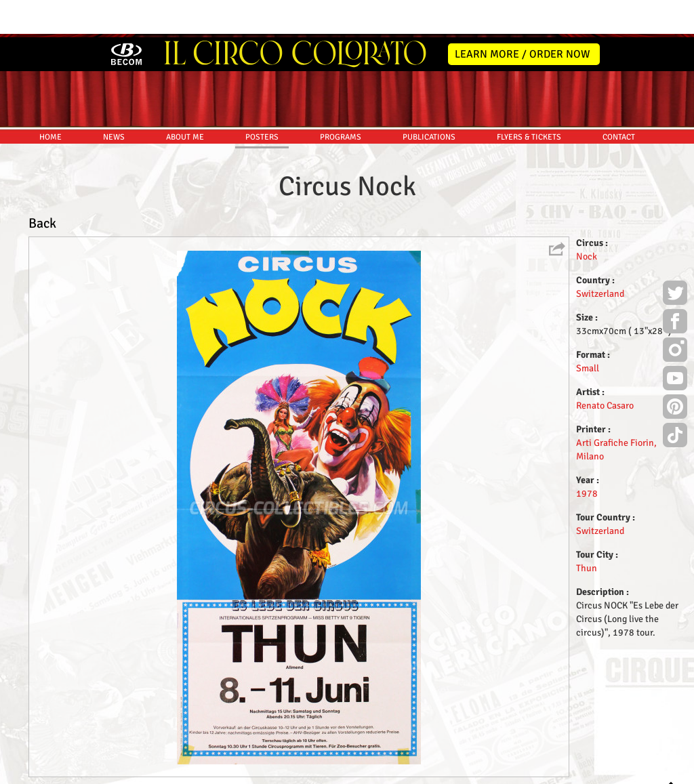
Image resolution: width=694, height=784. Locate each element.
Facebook (675, 286)
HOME (50, 100)
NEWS (114, 100)
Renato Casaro (605, 368)
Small (588, 331)
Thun (587, 531)
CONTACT (619, 100)
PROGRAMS (341, 100)
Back (42, 186)
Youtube (675, 343)
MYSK (645, 767)
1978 (587, 456)
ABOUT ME (185, 100)
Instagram (675, 314)
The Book (389, 771)
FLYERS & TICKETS (529, 100)
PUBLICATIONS (429, 100)
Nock (587, 219)
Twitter (675, 257)
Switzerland (600, 256)
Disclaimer (309, 771)
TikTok (675, 400)
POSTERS (262, 100)
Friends (350, 771)
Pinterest (675, 371)
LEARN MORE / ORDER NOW (523, 17)
